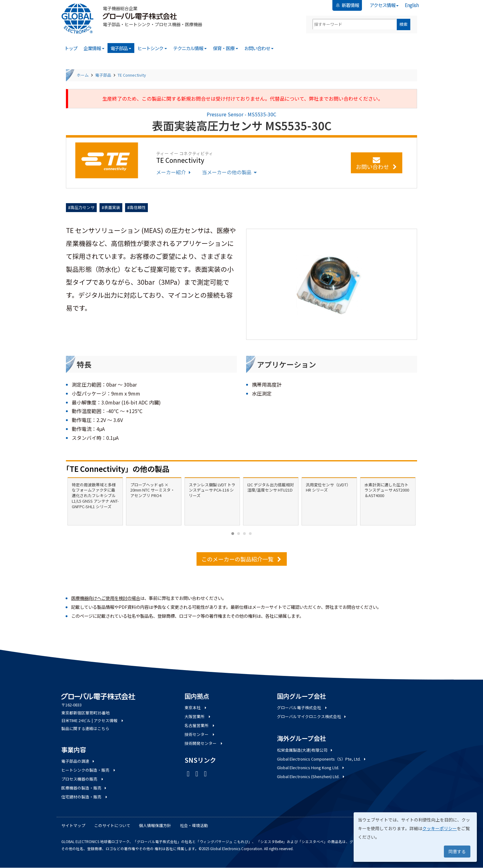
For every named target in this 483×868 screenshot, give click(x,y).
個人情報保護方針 (155, 825)
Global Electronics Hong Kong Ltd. (311, 768)
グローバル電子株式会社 (302, 707)
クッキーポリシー (440, 828)
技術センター (200, 734)
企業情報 (94, 48)
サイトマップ (73, 825)
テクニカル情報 (190, 48)
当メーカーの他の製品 (230, 172)
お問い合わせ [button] (377, 164)
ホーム (83, 75)
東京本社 (196, 707)
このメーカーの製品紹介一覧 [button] (242, 559)
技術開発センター (204, 743)
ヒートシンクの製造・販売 (89, 770)
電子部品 (121, 48)
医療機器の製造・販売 (84, 788)
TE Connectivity (132, 75)
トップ (71, 48)
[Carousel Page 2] (239, 534)
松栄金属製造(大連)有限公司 (305, 750)
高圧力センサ (83, 207)
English (412, 5)
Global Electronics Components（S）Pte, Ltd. (322, 759)
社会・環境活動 (194, 825)
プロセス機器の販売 (83, 779)
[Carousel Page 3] (244, 534)
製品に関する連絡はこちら (85, 728)
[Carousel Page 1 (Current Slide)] (233, 534)
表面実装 (112, 207)
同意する (457, 851)
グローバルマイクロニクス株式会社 (312, 716)
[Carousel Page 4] (250, 534)
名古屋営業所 (200, 725)
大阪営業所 (198, 716)
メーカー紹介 (174, 172)
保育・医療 (225, 48)
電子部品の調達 (78, 761)
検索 (404, 24)
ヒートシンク (152, 48)
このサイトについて (112, 825)
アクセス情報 (384, 5)
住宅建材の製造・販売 (85, 797)
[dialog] (415, 837)
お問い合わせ (259, 48)
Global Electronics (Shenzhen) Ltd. (311, 776)
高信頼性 (138, 207)
